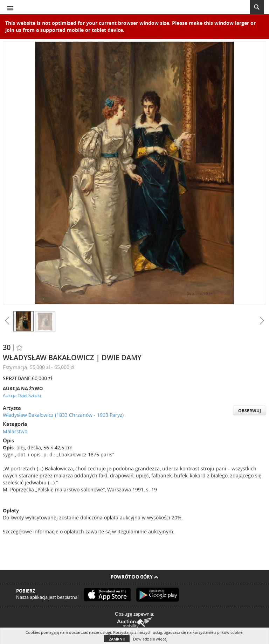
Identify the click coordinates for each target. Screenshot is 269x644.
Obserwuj (250, 411)
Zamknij (117, 639)
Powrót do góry (134, 577)
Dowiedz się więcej (150, 639)
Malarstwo (15, 431)
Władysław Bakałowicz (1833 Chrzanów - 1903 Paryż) (63, 415)
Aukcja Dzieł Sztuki (22, 395)
